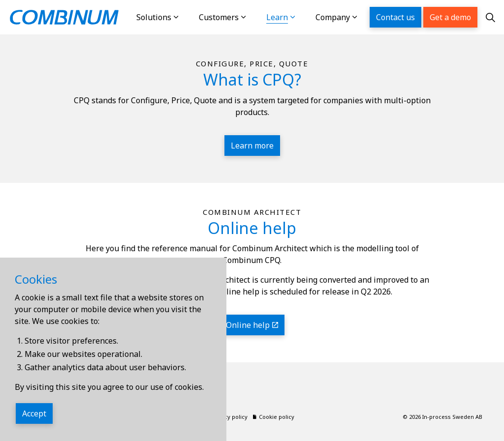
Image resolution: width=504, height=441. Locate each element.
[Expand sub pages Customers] (253, 17)
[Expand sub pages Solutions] (186, 17)
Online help (252, 325)
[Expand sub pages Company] (365, 17)
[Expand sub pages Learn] (303, 17)
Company (333, 17)
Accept (34, 413)
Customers (219, 17)
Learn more (252, 146)
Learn (277, 17)
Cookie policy (274, 417)
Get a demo (450, 17)
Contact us (395, 17)
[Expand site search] (491, 17)
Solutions (154, 17)
